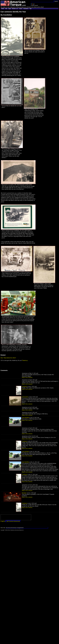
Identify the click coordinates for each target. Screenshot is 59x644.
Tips (31, 9)
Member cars (15, 9)
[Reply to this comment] (27, 377)
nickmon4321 (25, 397)
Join (6, 9)
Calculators (26, 9)
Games (21, 9)
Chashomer (25, 386)
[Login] (2, 522)
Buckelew (24, 493)
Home (3, 9)
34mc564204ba (26, 418)
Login (10, 9)
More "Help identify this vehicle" (8, 358)
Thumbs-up (25, 360)
